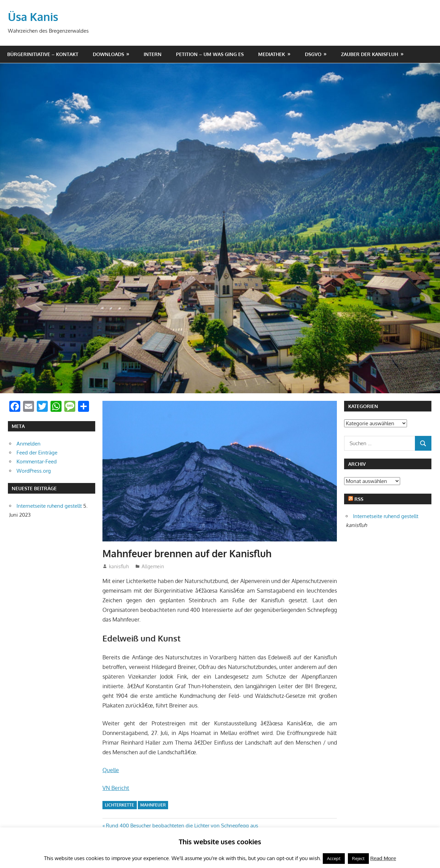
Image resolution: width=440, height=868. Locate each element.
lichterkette (119, 805)
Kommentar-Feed (37, 462)
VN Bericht (116, 788)
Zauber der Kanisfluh (370, 54)
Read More (383, 858)
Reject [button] (358, 858)
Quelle (111, 770)
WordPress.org (34, 471)
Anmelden (29, 444)
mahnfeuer (153, 805)
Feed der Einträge (37, 453)
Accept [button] (334, 858)
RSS (359, 499)
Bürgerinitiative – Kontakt (43, 54)
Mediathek (272, 54)
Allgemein (153, 566)
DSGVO (313, 54)
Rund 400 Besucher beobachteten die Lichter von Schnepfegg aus (182, 826)
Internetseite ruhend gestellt (49, 506)
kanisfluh (119, 566)
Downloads (108, 54)
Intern (153, 54)
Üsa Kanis (33, 17)
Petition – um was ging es (210, 54)
